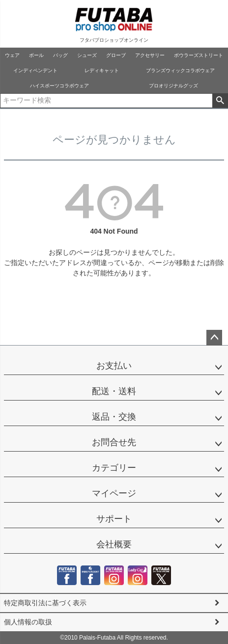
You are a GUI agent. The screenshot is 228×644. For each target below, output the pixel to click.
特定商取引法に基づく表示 (45, 603)
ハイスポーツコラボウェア (59, 86)
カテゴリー (114, 468)
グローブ (116, 55)
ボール (36, 55)
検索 (220, 101)
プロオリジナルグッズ (173, 86)
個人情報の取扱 (28, 622)
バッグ (60, 55)
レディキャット (102, 70)
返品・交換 (114, 417)
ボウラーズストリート (199, 55)
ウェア (12, 55)
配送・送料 (114, 391)
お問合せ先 (114, 442)
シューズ (87, 55)
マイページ (114, 493)
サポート (114, 519)
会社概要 (114, 544)
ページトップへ (214, 338)
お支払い (114, 366)
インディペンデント (35, 70)
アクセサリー (150, 55)
